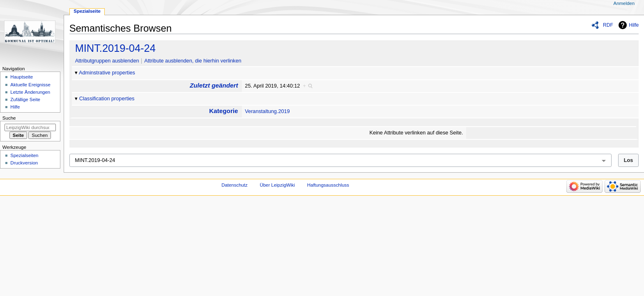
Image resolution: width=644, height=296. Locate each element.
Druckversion (24, 163)
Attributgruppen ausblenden (107, 61)
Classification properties (107, 99)
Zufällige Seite (25, 99)
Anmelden (624, 3)
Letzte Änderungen (30, 92)
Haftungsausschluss (328, 185)
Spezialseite (87, 11)
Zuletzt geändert (214, 85)
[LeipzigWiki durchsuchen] (30, 127)
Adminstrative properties (107, 73)
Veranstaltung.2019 (267, 111)
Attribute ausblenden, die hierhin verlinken (193, 61)
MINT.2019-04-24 (115, 48)
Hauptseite (22, 77)
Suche (9, 118)
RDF (608, 25)
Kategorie (223, 111)
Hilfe (634, 25)
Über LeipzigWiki (277, 185)
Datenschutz (235, 185)
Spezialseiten (24, 155)
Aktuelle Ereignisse (30, 85)
